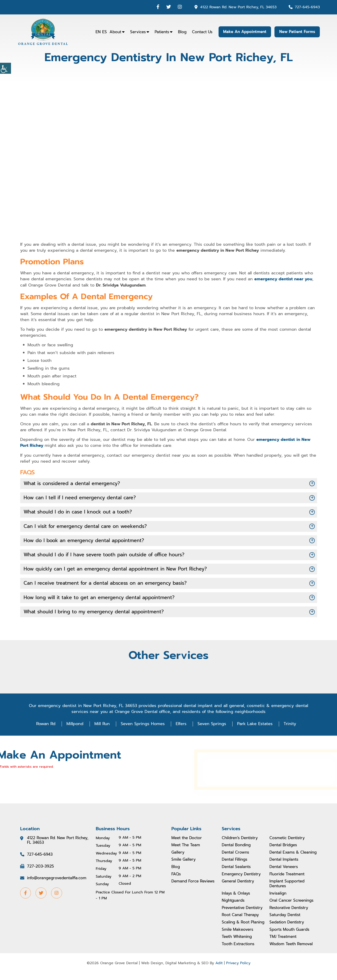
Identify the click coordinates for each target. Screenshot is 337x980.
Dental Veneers (285, 874)
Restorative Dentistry (291, 915)
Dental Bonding (237, 847)
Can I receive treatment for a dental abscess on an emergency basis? (109, 585)
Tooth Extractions (239, 951)
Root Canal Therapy (241, 922)
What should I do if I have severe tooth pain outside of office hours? (108, 556)
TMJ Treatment (284, 944)
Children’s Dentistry (242, 840)
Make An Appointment (243, 32)
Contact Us (200, 32)
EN (96, 32)
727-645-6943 (307, 7)
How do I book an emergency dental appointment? (86, 541)
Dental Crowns (236, 854)
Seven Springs (212, 726)
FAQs (176, 876)
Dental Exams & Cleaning (285, 857)
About (113, 32)
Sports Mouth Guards (291, 936)
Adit (219, 970)
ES (102, 32)
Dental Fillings (236, 866)
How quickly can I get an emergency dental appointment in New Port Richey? (119, 570)
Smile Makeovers (238, 936)
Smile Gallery (184, 861)
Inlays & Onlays (237, 900)
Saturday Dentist (286, 922)
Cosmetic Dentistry (289, 840)
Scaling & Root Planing (245, 929)
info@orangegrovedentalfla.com (59, 880)
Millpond (75, 726)
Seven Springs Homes (143, 726)
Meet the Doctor (188, 840)
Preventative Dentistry (244, 915)
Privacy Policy (238, 970)
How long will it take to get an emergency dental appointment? (102, 599)
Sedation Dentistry (288, 929)
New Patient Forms (297, 32)
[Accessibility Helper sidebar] (5, 68)
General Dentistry (239, 888)
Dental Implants (285, 866)
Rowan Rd (46, 726)
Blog (180, 32)
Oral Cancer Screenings (293, 907)
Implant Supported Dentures (288, 891)
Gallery (178, 854)
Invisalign (279, 900)
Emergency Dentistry (243, 881)
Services (135, 32)
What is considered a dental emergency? (74, 483)
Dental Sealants (237, 874)
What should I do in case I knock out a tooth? (80, 512)
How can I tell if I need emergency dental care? (82, 498)
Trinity (290, 726)
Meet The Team (187, 847)
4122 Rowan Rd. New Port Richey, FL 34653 (236, 7)
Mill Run (102, 726)
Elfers (181, 726)
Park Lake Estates (255, 726)
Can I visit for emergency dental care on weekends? (88, 527)
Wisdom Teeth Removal (293, 951)
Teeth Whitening (238, 944)
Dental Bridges (284, 847)
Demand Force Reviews (186, 886)
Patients (159, 32)
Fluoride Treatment (288, 881)
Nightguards (234, 907)
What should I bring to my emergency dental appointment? (97, 613)
